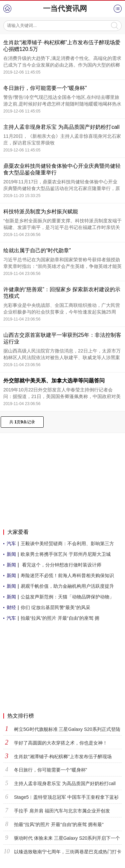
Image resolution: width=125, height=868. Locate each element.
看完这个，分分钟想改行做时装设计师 (61, 565)
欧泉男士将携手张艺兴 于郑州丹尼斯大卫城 (66, 554)
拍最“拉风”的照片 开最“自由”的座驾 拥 (60, 618)
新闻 (11, 554)
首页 (7, 9)
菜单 (118, 9)
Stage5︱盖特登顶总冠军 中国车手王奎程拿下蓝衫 (66, 797)
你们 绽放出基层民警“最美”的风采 (55, 607)
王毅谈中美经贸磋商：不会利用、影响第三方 (67, 543)
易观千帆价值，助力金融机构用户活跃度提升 (67, 586)
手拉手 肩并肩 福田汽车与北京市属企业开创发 (62, 811)
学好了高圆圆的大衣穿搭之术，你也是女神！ (61, 743)
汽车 (11, 543)
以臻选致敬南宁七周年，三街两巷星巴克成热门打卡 (68, 852)
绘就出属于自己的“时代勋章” (37, 250)
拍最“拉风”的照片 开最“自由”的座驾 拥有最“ (59, 824)
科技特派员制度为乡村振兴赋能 (41, 212)
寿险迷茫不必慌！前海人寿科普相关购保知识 (67, 575)
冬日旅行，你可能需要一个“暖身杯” (45, 88)
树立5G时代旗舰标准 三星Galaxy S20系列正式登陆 (67, 729)
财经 (11, 607)
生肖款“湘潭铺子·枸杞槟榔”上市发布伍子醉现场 (63, 757)
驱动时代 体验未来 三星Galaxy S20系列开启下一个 (67, 838)
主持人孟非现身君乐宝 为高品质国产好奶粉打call (61, 127)
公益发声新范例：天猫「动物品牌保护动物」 (67, 597)
